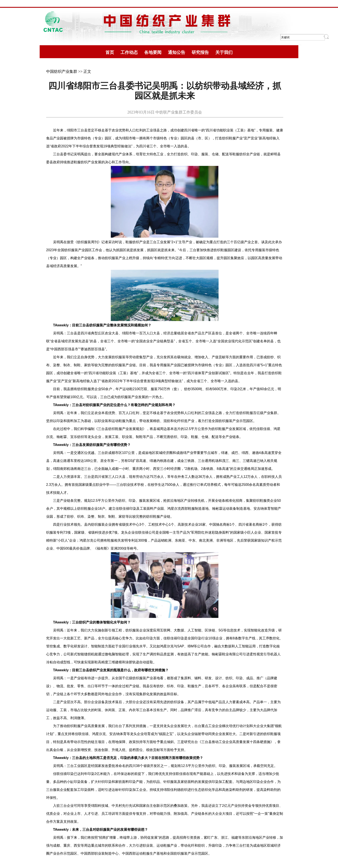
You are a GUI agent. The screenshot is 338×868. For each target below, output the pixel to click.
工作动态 (129, 52)
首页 (110, 52)
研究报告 (200, 52)
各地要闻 (153, 52)
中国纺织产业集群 (62, 72)
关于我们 (224, 52)
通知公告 (177, 52)
